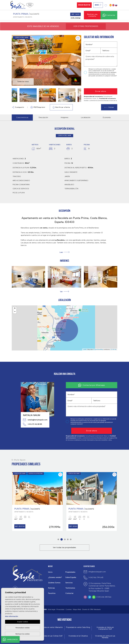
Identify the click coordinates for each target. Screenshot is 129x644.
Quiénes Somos (54, 583)
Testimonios (70, 588)
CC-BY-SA (113, 349)
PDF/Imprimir (38, 107)
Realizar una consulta (92, 15)
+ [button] (15, 308)
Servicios (69, 583)
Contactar (69, 593)
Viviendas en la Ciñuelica (78, 636)
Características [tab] (22, 117)
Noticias (51, 588)
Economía (107, 117)
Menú (98, 5)
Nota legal (52, 609)
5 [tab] (71, 539)
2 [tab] (62, 539)
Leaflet (85, 349)
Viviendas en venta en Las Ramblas (105, 637)
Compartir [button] (18, 107)
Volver (109, 107)
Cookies (69, 609)
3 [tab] (65, 539)
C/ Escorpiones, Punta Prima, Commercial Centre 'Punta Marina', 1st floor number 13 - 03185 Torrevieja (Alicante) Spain (102, 587)
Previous (14, 60)
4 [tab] (68, 539)
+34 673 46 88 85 (32, 424)
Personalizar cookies (23, 628)
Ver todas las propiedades (65, 548)
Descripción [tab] (43, 117)
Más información (12, 616)
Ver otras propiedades (86, 26)
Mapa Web (77, 609)
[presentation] (96, 83)
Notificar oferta (61, 107)
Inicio (50, 572)
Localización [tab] (86, 117)
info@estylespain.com (97, 572)
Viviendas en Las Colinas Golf (51, 636)
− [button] (15, 312)
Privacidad (60, 609)
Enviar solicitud (84, 5)
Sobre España (71, 577)
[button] (64, 292)
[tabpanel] (37, 502)
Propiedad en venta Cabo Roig (78, 627)
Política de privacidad (100, 72)
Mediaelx (97, 609)
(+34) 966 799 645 (96, 577)
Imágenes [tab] (65, 117)
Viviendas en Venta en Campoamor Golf (105, 628)
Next (79, 60)
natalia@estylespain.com (35, 420)
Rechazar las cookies (22, 634)
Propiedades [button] (70, 572)
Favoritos (52, 593)
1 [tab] (58, 539)
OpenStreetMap (99, 349)
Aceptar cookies (23, 622)
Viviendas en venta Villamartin (51, 627)
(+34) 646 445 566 (104, 597)
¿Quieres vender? (55, 577)
